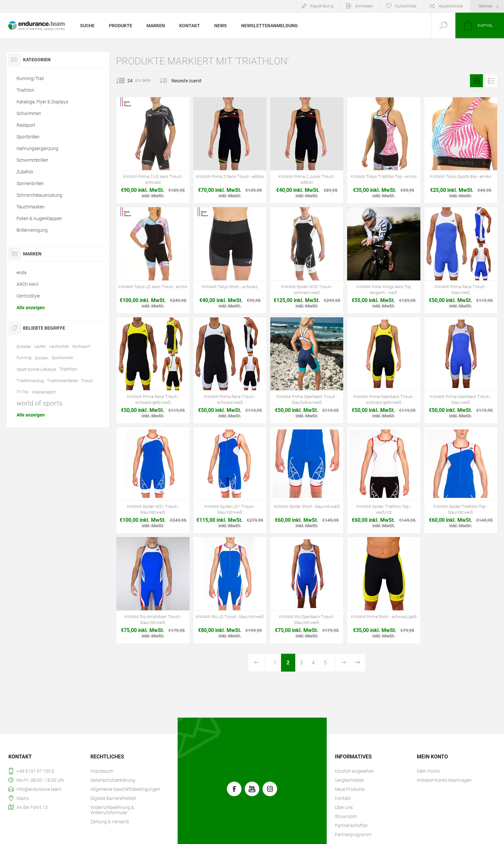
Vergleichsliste (450, 6)
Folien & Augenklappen (39, 218)
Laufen (40, 346)
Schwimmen (29, 113)
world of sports (40, 403)
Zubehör (25, 172)
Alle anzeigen (31, 308)
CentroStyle (28, 296)
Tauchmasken (31, 207)
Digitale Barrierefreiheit (113, 798)
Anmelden (364, 6)
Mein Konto (428, 771)
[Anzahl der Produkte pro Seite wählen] (125, 81)
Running (24, 358)
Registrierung (322, 6)
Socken (41, 358)
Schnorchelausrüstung (39, 195)
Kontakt (343, 798)
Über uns (344, 807)
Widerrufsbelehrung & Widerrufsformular (112, 810)
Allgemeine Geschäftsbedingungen (125, 789)
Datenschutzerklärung (113, 780)
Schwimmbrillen (32, 160)
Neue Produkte (350, 789)
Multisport (81, 346)
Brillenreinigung (32, 230)
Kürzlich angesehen (354, 771)
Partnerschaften (351, 826)
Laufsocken (59, 346)
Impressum (102, 771)
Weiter (343, 663)
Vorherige (257, 663)
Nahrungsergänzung (37, 148)
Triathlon (25, 90)
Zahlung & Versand (110, 822)
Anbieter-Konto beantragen (444, 780)
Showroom (346, 816)
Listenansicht (491, 81)
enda (22, 273)
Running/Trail (30, 78)
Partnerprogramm (353, 835)
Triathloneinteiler (62, 381)
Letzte (357, 663)
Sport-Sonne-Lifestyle (36, 369)
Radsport (26, 125)
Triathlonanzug (30, 381)
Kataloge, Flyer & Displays (42, 102)
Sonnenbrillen (30, 183)
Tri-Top (23, 392)
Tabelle (476, 81)
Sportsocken (62, 358)
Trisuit (87, 381)
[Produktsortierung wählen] (190, 81)
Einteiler (24, 347)
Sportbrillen (28, 137)
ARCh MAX (28, 284)
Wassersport (44, 392)
